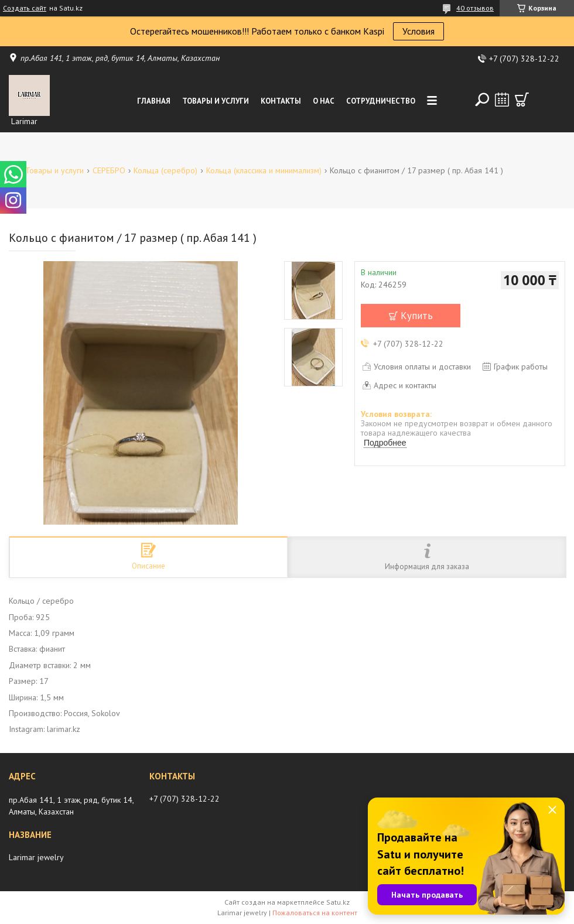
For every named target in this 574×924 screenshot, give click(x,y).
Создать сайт (25, 8)
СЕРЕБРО (109, 170)
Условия (418, 31)
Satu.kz (338, 902)
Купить (417, 316)
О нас (324, 101)
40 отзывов (475, 8)
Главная (154, 101)
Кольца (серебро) (165, 170)
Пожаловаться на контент (315, 913)
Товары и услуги (216, 101)
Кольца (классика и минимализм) (264, 170)
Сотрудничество (381, 101)
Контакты (281, 101)
